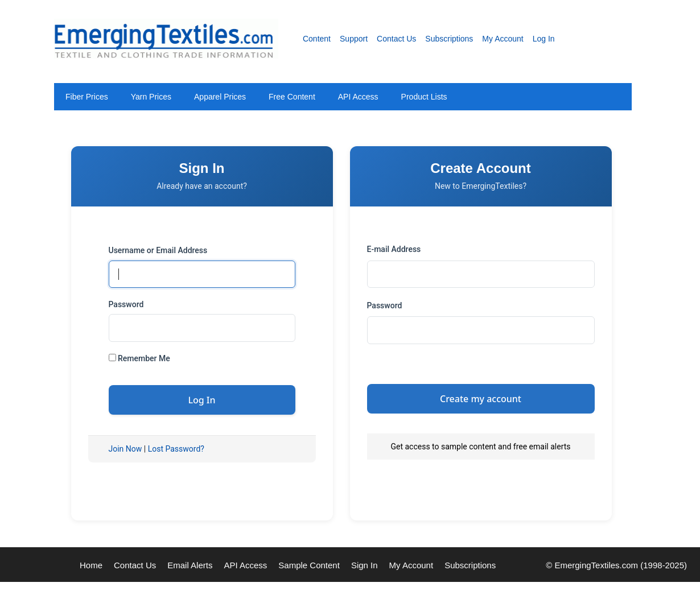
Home (91, 565)
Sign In (365, 565)
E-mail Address (394, 249)
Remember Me (139, 358)
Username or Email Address (158, 250)
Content (317, 39)
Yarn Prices (151, 97)
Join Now (125, 449)
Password (126, 304)
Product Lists (424, 97)
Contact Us (396, 39)
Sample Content (309, 565)
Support (354, 39)
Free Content (292, 97)
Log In (544, 39)
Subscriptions (449, 39)
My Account (503, 39)
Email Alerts (190, 565)
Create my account (481, 399)
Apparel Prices (220, 97)
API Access (358, 97)
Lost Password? (176, 449)
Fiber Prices (87, 97)
